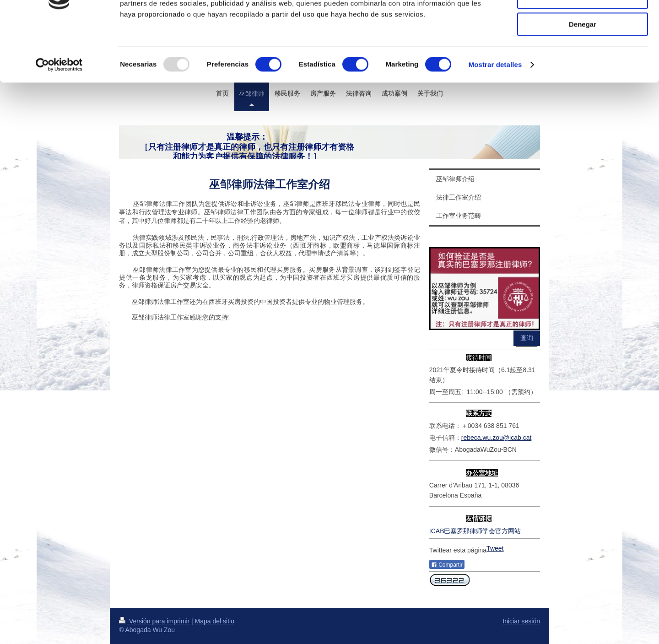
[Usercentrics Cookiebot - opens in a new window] (59, 117)
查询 (527, 338)
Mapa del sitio (215, 621)
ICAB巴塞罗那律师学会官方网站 (475, 531)
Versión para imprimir (155, 621)
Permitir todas (583, 23)
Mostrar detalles (495, 116)
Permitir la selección (583, 50)
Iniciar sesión (521, 621)
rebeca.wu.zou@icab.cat (497, 438)
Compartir (447, 565)
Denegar (583, 76)
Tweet (495, 548)
